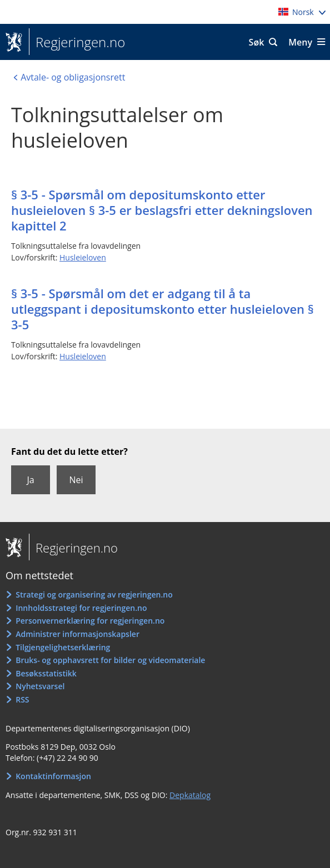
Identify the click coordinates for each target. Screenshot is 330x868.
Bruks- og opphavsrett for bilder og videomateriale (110, 660)
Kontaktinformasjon (53, 776)
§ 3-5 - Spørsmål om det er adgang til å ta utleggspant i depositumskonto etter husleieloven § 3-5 (162, 309)
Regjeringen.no (77, 42)
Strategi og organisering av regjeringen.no (94, 594)
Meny (300, 42)
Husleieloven (83, 257)
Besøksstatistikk (46, 673)
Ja (30, 480)
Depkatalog (190, 795)
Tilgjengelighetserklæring (63, 647)
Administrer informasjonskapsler (77, 634)
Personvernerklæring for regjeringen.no (90, 621)
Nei (76, 480)
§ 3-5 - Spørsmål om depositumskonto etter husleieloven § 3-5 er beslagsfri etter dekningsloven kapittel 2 (162, 210)
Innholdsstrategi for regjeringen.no (81, 608)
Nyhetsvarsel (40, 686)
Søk (257, 42)
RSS (22, 699)
